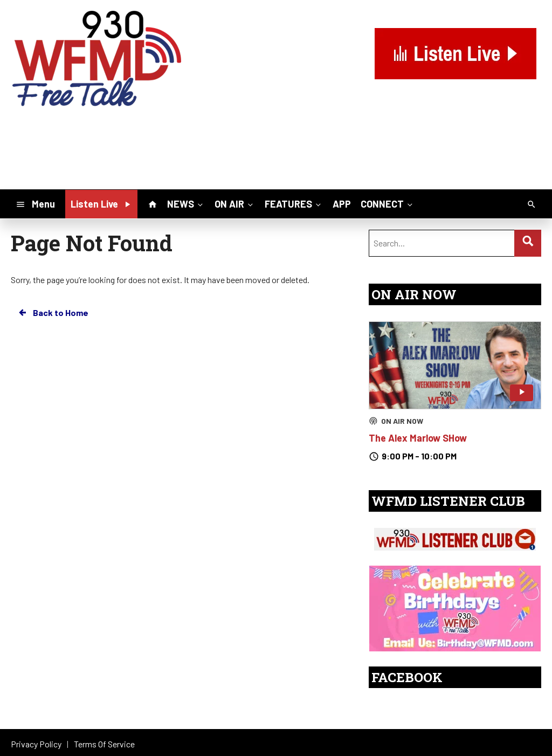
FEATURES (294, 203)
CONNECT (388, 203)
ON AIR (235, 203)
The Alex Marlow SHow (418, 438)
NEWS (186, 203)
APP (342, 204)
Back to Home (53, 313)
